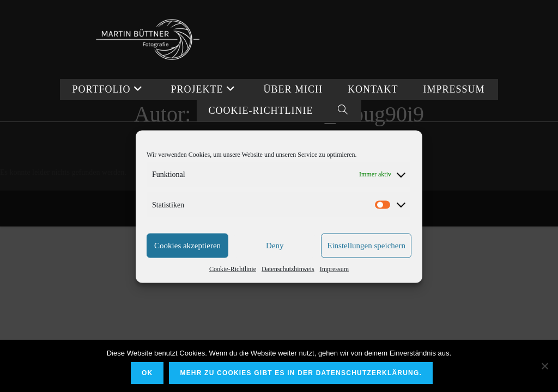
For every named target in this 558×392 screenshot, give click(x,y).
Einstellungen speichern (366, 255)
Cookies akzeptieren (187, 255)
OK (147, 373)
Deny (275, 255)
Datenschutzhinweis (288, 278)
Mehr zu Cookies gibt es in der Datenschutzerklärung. (301, 373)
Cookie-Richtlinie (233, 278)
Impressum (334, 278)
